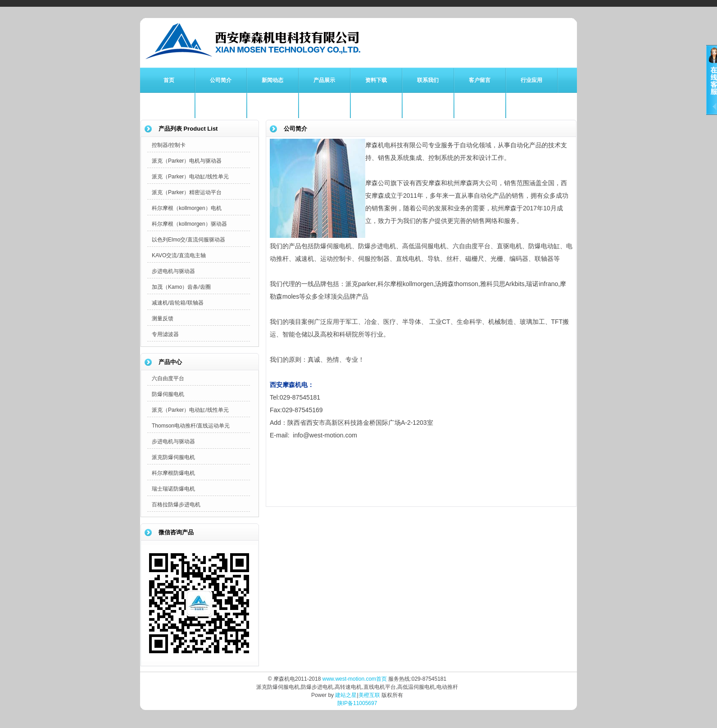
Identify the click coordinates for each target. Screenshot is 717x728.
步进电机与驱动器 (173, 271)
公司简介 (221, 80)
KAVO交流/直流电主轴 (179, 255)
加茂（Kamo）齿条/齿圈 (181, 287)
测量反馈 (163, 318)
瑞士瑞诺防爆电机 (173, 489)
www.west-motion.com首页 (355, 679)
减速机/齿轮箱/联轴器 (178, 303)
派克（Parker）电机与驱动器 (187, 161)
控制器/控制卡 (169, 145)
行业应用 (531, 80)
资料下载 (376, 80)
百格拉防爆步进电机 (176, 505)
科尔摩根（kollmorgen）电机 (187, 208)
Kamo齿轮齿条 (428, 105)
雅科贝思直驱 (376, 105)
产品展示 (324, 80)
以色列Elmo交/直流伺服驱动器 (188, 240)
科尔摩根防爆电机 (173, 473)
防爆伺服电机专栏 (169, 105)
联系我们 (428, 80)
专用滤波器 (165, 334)
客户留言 (480, 80)
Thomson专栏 (324, 105)
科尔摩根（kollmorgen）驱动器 (189, 224)
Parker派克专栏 (220, 105)
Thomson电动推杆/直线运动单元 (191, 426)
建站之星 (346, 695)
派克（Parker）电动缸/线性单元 (190, 177)
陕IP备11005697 (357, 703)
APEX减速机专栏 (480, 105)
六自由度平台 (168, 378)
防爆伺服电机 (168, 394)
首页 (169, 80)
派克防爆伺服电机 (173, 457)
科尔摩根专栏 (272, 105)
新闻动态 (272, 80)
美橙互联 (369, 695)
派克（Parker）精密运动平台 (187, 192)
